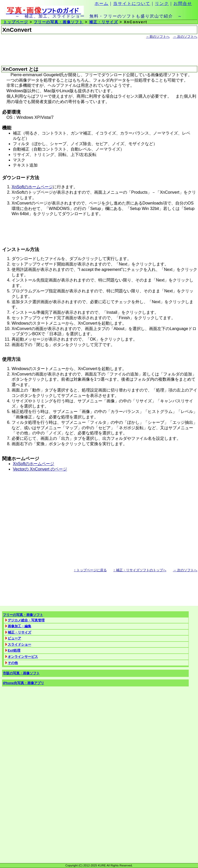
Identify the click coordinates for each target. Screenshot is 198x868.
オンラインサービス (23, 657)
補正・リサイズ (104, 22)
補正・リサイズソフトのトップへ (140, 570)
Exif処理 (14, 650)
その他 (13, 663)
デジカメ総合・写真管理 (26, 620)
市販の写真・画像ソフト (21, 673)
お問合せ (183, 3)
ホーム (102, 3)
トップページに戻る (90, 570)
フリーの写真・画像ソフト (59, 22)
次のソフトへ (185, 37)
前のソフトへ (158, 37)
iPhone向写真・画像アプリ (23, 683)
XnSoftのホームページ (32, 187)
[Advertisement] (62, 53)
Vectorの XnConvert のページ (40, 469)
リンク (162, 3)
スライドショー (19, 644)
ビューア (14, 638)
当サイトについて (132, 3)
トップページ (16, 22)
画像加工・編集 (19, 626)
